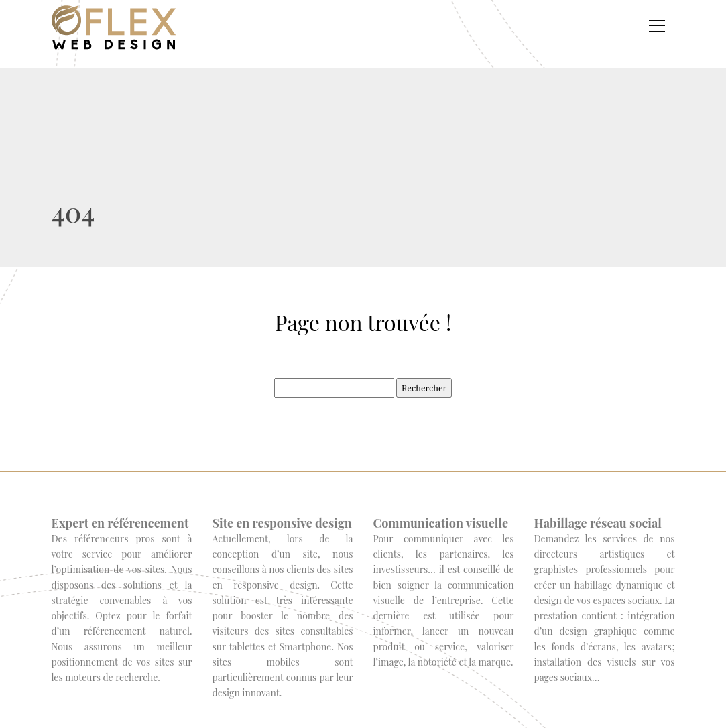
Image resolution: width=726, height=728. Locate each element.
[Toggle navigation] (656, 27)
